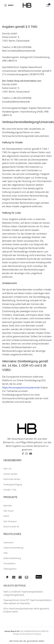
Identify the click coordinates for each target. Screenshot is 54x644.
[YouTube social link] (31, 454)
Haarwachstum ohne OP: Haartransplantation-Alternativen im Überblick (28, 602)
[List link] (28, 469)
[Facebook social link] (23, 454)
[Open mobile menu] (9, 5)
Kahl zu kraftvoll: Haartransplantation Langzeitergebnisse (23, 593)
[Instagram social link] (26, 454)
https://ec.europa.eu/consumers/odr (21, 388)
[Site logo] (27, 5)
